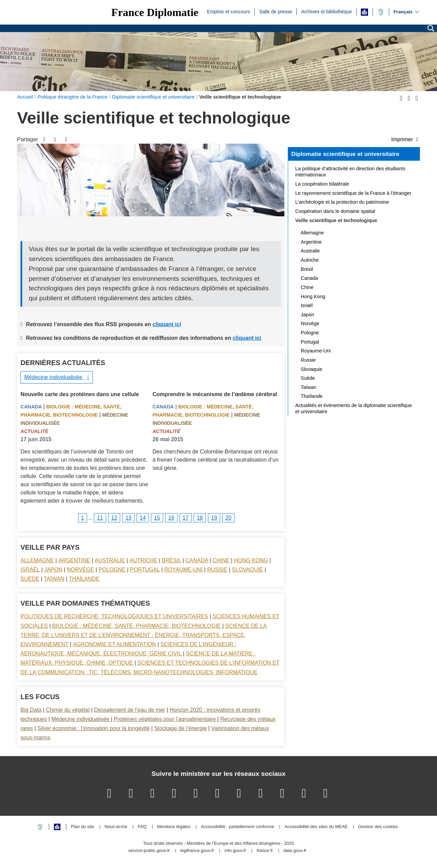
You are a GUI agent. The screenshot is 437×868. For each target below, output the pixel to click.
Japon (53, 570)
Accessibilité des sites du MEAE (316, 827)
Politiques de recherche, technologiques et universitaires (114, 616)
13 (128, 518)
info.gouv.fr (235, 851)
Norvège (81, 570)
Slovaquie (247, 570)
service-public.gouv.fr (149, 851)
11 (100, 518)
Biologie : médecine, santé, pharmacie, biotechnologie (136, 626)
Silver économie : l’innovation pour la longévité (94, 728)
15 (157, 518)
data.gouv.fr (295, 851)
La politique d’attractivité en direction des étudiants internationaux (350, 172)
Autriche (143, 560)
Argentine (74, 560)
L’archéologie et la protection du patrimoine (342, 202)
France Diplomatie (155, 12)
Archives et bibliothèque (327, 11)
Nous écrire (116, 827)
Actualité (34, 431)
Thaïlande (84, 579)
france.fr (265, 851)
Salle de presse (276, 11)
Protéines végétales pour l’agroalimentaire (165, 719)
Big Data (31, 710)
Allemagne (37, 560)
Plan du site (83, 827)
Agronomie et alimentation (114, 644)
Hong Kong (251, 560)
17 (186, 518)
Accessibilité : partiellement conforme (237, 827)
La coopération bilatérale (322, 184)
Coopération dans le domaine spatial (335, 211)
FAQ (142, 827)
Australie (110, 560)
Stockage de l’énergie (181, 728)
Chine (221, 560)
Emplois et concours (228, 11)
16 (171, 518)
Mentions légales (174, 827)
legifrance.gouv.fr (197, 851)
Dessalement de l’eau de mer (130, 710)
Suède (30, 579)
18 (200, 518)
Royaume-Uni (184, 570)
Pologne (112, 570)
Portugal (145, 570)
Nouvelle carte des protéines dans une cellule (80, 394)
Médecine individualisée (54, 377)
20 (228, 518)
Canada (31, 407)
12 (114, 518)
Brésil (171, 560)
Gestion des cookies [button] (378, 827)
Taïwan (54, 579)
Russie (217, 570)
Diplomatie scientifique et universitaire (345, 154)
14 (143, 518)
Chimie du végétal (68, 710)
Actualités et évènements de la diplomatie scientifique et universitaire (354, 408)
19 (214, 518)
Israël (30, 570)
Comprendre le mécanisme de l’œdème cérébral (215, 394)
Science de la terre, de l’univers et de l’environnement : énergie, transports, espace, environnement (144, 635)
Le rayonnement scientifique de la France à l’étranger (353, 193)
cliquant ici (167, 324)
